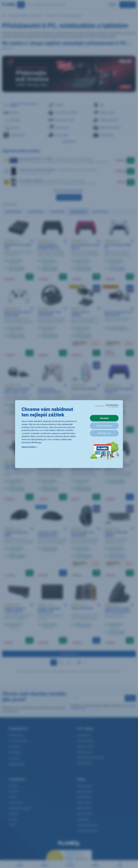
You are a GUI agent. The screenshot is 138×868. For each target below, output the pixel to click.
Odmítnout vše (104, 433)
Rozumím (104, 418)
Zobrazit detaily (29, 447)
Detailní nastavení (104, 426)
